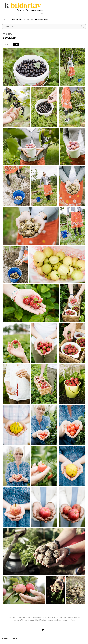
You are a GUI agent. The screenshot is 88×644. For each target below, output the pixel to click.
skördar (9, 38)
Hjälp (46, 19)
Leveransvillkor (33, 620)
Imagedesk (13, 638)
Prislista (43, 620)
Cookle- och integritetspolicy (58, 620)
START (5, 19)
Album (22, 10)
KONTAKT (39, 19)
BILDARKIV (13, 19)
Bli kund (41, 10)
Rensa (16, 44)
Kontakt (74, 620)
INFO (32, 19)
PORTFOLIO (24, 19)
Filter (6, 44)
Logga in (35, 10)
